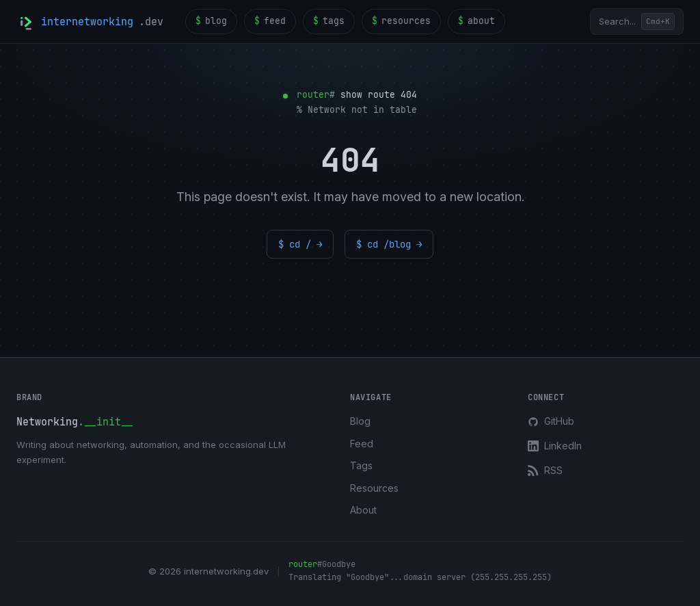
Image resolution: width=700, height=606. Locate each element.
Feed (362, 444)
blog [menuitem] (211, 22)
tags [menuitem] (329, 22)
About (363, 510)
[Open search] (637, 22)
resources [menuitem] (401, 22)
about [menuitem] (476, 22)
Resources (374, 488)
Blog (360, 421)
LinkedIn (555, 446)
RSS (545, 470)
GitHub (551, 421)
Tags (361, 465)
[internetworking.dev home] (90, 22)
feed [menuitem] (270, 22)
